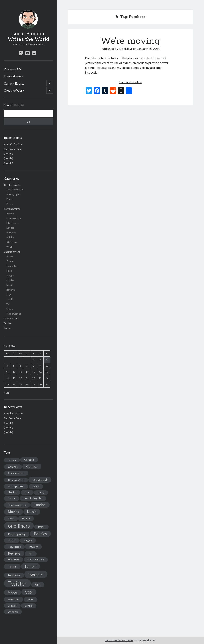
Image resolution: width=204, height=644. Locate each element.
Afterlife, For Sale (13, 144)
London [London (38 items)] (40, 505)
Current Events (14, 83)
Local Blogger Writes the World (28, 37)
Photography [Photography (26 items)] (17, 534)
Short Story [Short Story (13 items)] (14, 560)
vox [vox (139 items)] (29, 592)
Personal (11, 233)
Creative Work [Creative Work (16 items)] (16, 480)
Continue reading (130, 82)
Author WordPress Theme (119, 640)
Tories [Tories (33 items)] (12, 567)
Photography (13, 194)
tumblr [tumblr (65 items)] (30, 566)
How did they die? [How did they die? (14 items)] (33, 498)
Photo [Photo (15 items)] (41, 527)
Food (9, 271)
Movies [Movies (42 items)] (13, 512)
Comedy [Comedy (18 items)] (13, 467)
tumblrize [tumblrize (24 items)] (14, 575)
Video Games (14, 314)
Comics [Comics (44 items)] (32, 467)
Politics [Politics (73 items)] (40, 534)
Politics (10, 237)
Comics (10, 261)
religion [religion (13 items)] (28, 541)
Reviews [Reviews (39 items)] (14, 553)
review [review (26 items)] (33, 546)
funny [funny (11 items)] (41, 492)
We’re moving (130, 41)
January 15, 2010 (149, 48)
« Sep (7, 393)
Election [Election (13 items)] (12, 492)
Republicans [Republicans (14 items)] (14, 547)
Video (10, 309)
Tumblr (10, 299)
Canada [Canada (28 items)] (29, 460)
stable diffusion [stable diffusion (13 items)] (36, 560)
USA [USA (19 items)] (38, 585)
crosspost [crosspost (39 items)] (40, 480)
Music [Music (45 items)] (32, 512)
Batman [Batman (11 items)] (12, 460)
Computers (12, 266)
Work (9, 247)
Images (10, 275)
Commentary (14, 218)
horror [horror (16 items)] (12, 498)
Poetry (10, 199)
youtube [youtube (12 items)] (12, 606)
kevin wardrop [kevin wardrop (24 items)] (17, 505)
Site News (12, 242)
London (10, 228)
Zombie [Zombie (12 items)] (29, 606)
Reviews (11, 290)
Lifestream (12, 223)
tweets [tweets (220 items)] (36, 574)
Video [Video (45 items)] (12, 592)
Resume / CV (13, 69)
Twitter (8, 328)
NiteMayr (126, 48)
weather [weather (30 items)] (14, 599)
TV (8, 304)
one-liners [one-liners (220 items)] (19, 526)
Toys (9, 295)
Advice (10, 213)
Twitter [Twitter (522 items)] (17, 583)
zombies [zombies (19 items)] (13, 612)
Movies (10, 280)
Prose (10, 204)
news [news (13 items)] (11, 518)
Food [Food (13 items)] (27, 492)
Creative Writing (15, 190)
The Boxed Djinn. (13, 149)
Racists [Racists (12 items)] (12, 541)
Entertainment (14, 76)
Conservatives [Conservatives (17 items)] (16, 473)
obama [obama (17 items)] (26, 518)
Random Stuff (11, 318)
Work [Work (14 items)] (30, 600)
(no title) (8, 154)
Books (10, 256)
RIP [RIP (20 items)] (31, 554)
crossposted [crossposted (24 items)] (16, 486)
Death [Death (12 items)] (36, 486)
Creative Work (14, 90)
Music (10, 285)
